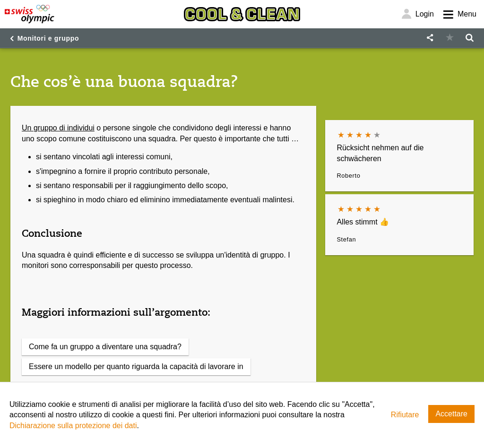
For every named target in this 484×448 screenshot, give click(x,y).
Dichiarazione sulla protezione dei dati (73, 426)
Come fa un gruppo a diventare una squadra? (105, 347)
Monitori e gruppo (48, 38)
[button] (430, 38)
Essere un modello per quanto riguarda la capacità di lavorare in (136, 366)
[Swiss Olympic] (30, 14)
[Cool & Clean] (242, 14)
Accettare (451, 414)
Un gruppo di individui (58, 128)
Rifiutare (405, 415)
